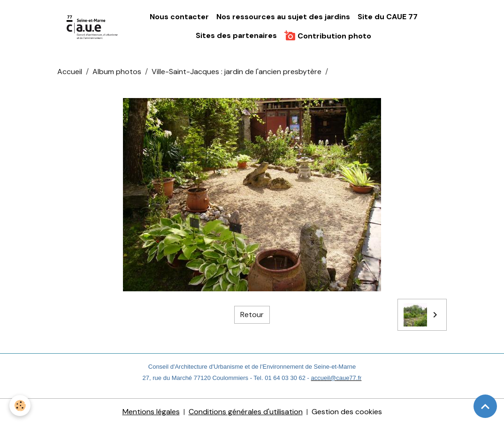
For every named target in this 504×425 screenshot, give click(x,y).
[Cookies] (20, 406)
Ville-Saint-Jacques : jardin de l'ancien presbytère (237, 72)
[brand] (93, 27)
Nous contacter (179, 17)
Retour (252, 315)
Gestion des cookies (347, 412)
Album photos (117, 72)
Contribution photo (328, 36)
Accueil (70, 72)
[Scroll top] (485, 406)
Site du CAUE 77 (388, 17)
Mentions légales (151, 412)
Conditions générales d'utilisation (246, 412)
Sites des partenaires (236, 35)
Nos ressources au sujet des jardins (283, 17)
